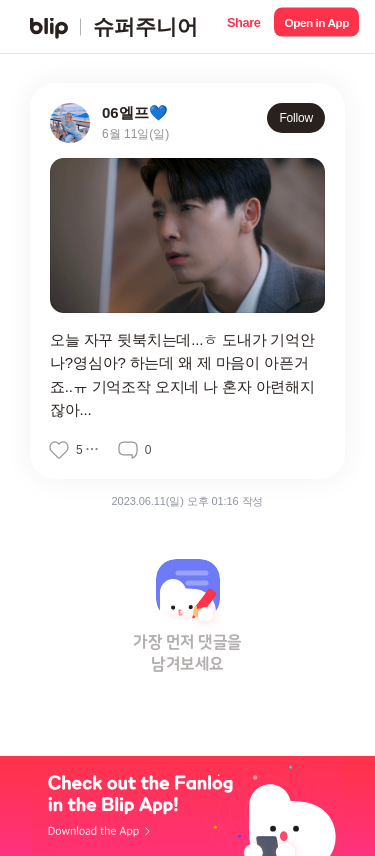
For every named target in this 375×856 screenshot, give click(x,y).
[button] (243, 26)
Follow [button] (296, 118)
